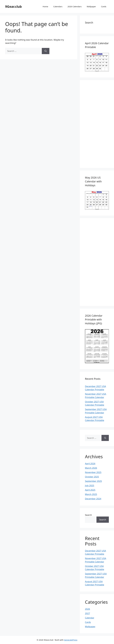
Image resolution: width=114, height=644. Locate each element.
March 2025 (91, 494)
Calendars (58, 6)
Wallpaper (91, 6)
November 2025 (93, 472)
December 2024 (93, 499)
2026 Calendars (75, 6)
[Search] (46, 51)
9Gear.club (13, 6)
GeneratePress (71, 640)
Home (45, 6)
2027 (87, 613)
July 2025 (90, 485)
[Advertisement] (97, 124)
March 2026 (91, 468)
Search (88, 515)
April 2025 (90, 490)
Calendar (90, 618)
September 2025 (93, 481)
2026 (87, 609)
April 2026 (90, 463)
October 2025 (92, 477)
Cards (104, 6)
